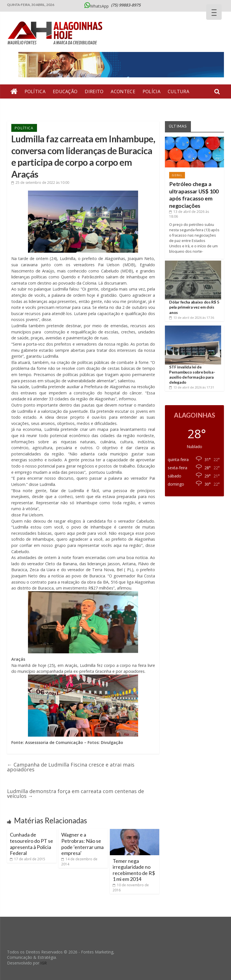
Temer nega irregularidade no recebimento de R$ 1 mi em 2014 (134, 870)
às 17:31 (192, 387)
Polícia (152, 91)
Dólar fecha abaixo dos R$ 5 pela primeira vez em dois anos (194, 307)
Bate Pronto (144, 106)
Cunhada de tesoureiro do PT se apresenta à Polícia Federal (31, 844)
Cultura (178, 91)
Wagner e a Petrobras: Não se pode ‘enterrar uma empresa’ (82, 844)
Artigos (56, 106)
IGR (44, 963)
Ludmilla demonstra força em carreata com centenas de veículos (76, 794)
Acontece (123, 91)
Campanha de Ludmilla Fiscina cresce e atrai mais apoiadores (71, 767)
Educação (65, 91)
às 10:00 (40, 183)
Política (35, 91)
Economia (107, 106)
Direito (94, 91)
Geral (81, 106)
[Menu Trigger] (214, 12)
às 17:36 (192, 317)
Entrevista (25, 106)
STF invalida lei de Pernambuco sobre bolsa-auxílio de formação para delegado (192, 375)
